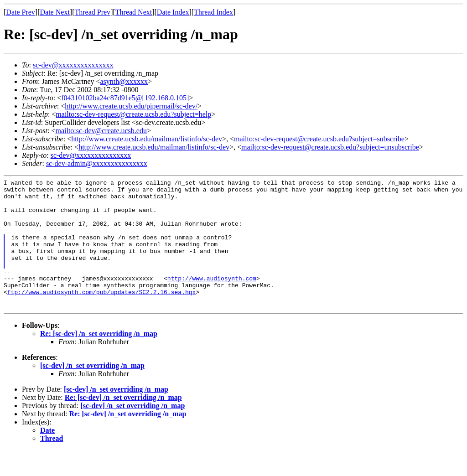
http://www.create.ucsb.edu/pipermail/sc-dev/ (131, 106)
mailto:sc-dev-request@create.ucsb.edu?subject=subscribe (319, 139)
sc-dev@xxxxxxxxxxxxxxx (73, 65)
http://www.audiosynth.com (212, 299)
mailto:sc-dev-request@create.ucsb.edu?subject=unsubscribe (330, 147)
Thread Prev (92, 12)
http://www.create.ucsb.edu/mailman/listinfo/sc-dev (147, 139)
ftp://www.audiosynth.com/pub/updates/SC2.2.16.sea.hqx (101, 315)
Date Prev (21, 12)
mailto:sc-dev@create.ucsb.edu (101, 131)
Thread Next (134, 12)
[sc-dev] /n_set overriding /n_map (92, 391)
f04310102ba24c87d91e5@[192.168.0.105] (125, 98)
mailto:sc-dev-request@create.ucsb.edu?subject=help (133, 114)
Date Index (173, 12)
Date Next (55, 12)
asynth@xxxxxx (124, 81)
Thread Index (213, 12)
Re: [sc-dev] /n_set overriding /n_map (99, 360)
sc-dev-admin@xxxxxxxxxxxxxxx (97, 163)
